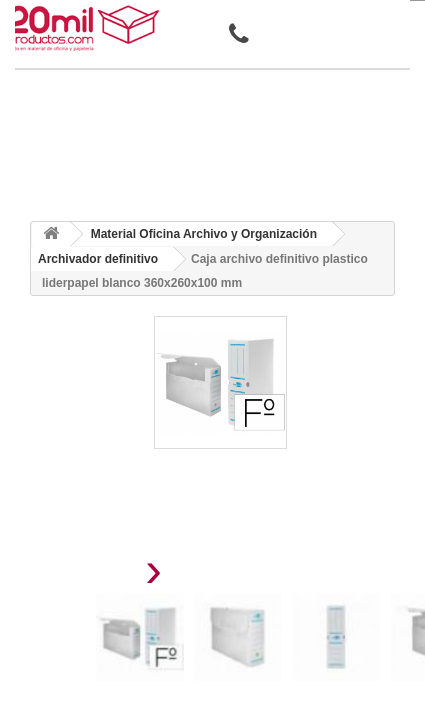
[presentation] (103, 575)
